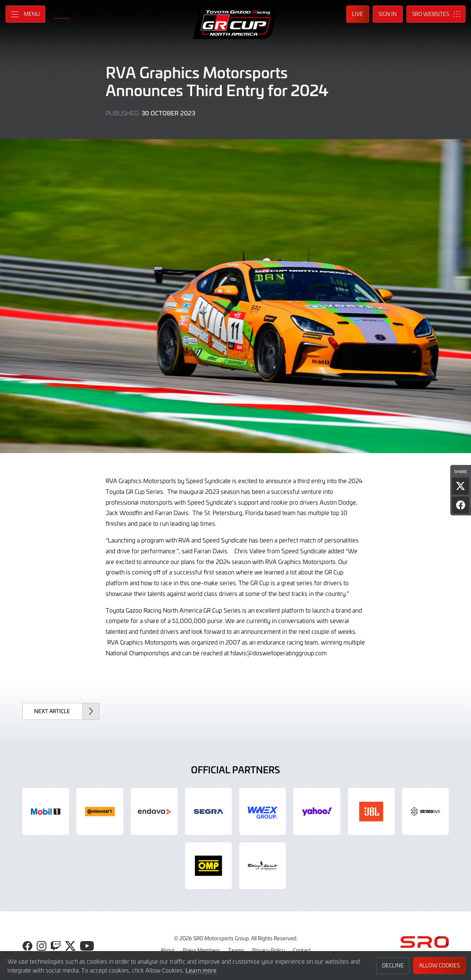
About (168, 950)
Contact (302, 950)
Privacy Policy (269, 950)
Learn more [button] (201, 970)
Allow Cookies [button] (439, 965)
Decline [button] (393, 965)
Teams (236, 950)
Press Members (201, 950)
